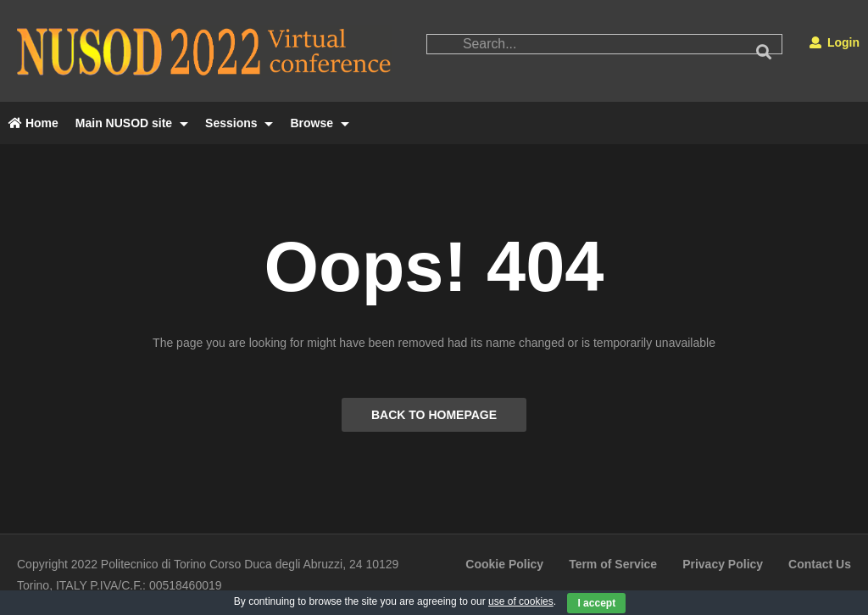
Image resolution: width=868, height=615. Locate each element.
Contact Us (820, 564)
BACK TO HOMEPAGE (434, 415)
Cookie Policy (504, 564)
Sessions (239, 123)
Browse (319, 123)
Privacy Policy (723, 564)
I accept (596, 603)
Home (33, 123)
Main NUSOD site (132, 123)
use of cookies (521, 601)
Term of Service (613, 564)
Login (835, 42)
